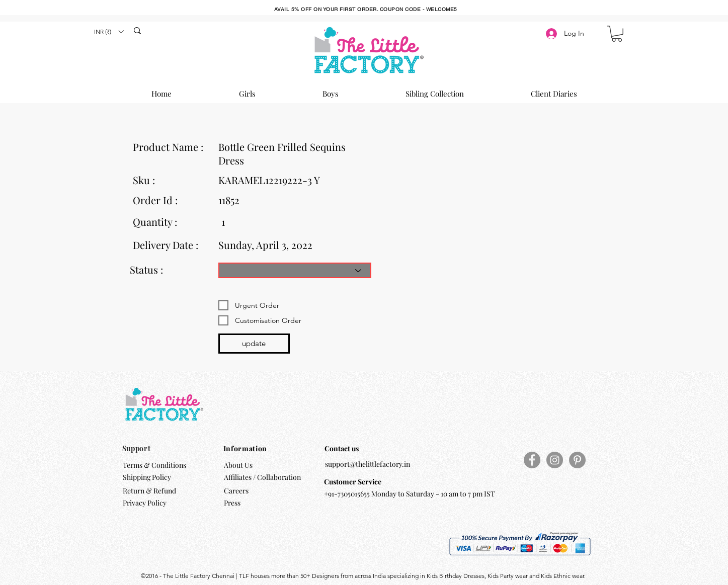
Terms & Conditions (154, 465)
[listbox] (109, 31)
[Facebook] (532, 460)
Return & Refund (150, 491)
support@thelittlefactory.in (368, 464)
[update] (254, 344)
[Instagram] (555, 460)
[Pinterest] (577, 460)
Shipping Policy (147, 477)
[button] (109, 31)
